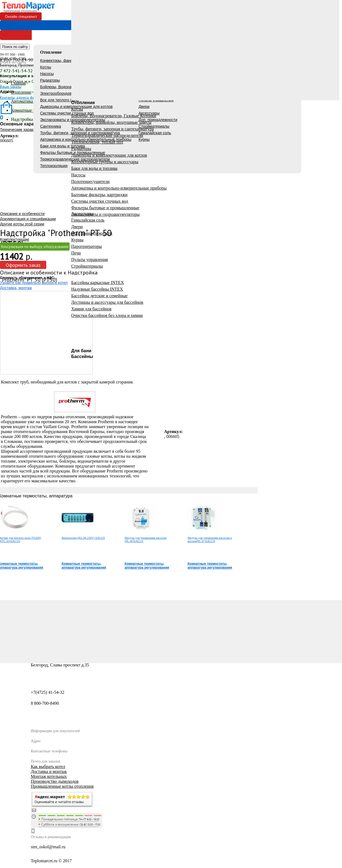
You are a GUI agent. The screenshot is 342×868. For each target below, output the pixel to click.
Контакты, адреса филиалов (23, 98)
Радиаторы (50, 80)
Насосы (47, 74)
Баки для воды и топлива (63, 146)
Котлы (46, 67)
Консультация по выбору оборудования (35, 247)
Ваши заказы (11, 87)
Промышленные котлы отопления (62, 786)
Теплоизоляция (54, 166)
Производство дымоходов (55, 781)
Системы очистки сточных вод (67, 113)
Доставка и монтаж (49, 771)
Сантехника (51, 126)
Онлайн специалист (21, 16)
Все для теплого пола (60, 100)
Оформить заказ (23, 265)
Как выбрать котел (48, 767)
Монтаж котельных (49, 776)
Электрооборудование (60, 93)
